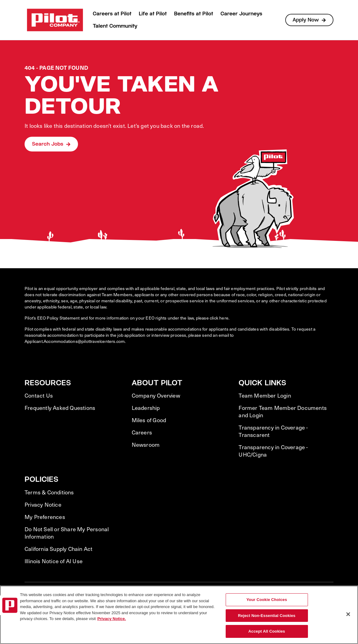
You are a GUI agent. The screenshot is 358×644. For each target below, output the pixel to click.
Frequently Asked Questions (60, 408)
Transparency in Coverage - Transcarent (273, 431)
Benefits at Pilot (194, 14)
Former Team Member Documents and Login (283, 411)
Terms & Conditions (49, 492)
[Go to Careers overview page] (55, 20)
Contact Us (39, 395)
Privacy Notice (43, 505)
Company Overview (156, 395)
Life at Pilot (153, 14)
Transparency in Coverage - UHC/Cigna (273, 451)
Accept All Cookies (267, 631)
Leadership (146, 408)
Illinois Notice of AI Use (54, 561)
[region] (179, 615)
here (224, 318)
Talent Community (115, 26)
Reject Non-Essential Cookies (267, 616)
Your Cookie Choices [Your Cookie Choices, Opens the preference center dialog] (267, 600)
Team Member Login (265, 395)
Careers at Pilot (112, 14)
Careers (142, 432)
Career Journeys (241, 14)
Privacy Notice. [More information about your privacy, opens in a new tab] (112, 619)
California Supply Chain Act (58, 549)
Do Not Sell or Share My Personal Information (67, 533)
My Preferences (45, 517)
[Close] (348, 614)
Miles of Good (149, 420)
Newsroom (146, 445)
